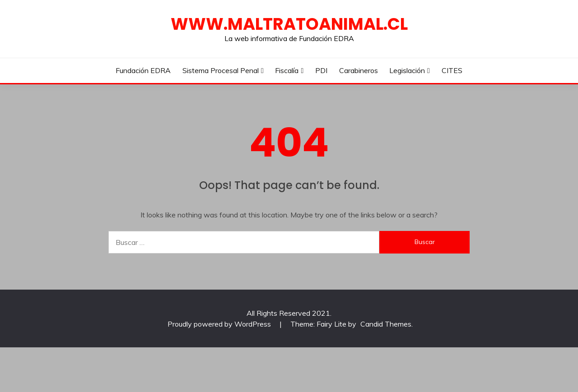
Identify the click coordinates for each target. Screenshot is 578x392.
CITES (452, 70)
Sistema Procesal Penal (221, 70)
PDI (321, 70)
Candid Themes (386, 324)
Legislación (407, 70)
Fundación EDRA (143, 70)
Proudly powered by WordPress (220, 324)
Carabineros (359, 70)
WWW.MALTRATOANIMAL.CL (289, 24)
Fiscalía (287, 70)
